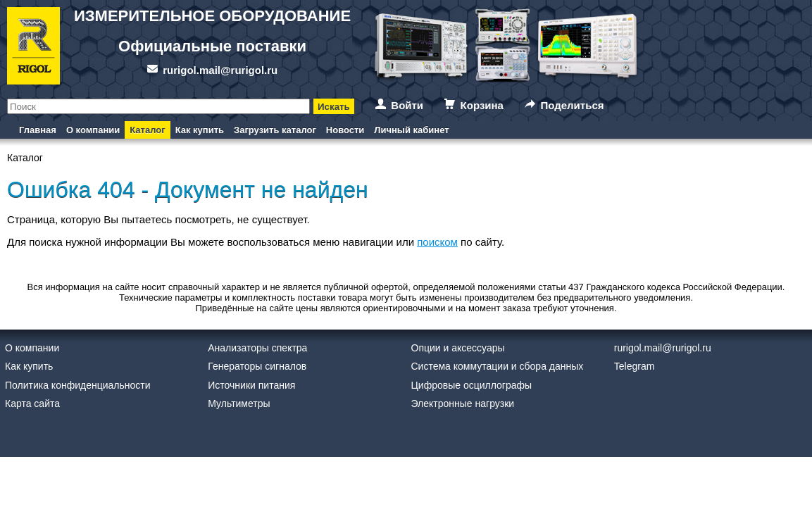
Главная (38, 130)
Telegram (635, 366)
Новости (345, 130)
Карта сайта (32, 403)
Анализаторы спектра (257, 348)
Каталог (147, 130)
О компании (93, 130)
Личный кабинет (411, 130)
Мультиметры (239, 403)
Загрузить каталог (275, 130)
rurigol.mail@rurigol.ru (220, 70)
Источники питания (251, 385)
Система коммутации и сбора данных (498, 366)
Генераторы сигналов (257, 366)
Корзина (482, 105)
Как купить (200, 130)
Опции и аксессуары (458, 348)
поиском (437, 242)
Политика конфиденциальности (78, 385)
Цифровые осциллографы (472, 385)
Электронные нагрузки (463, 403)
